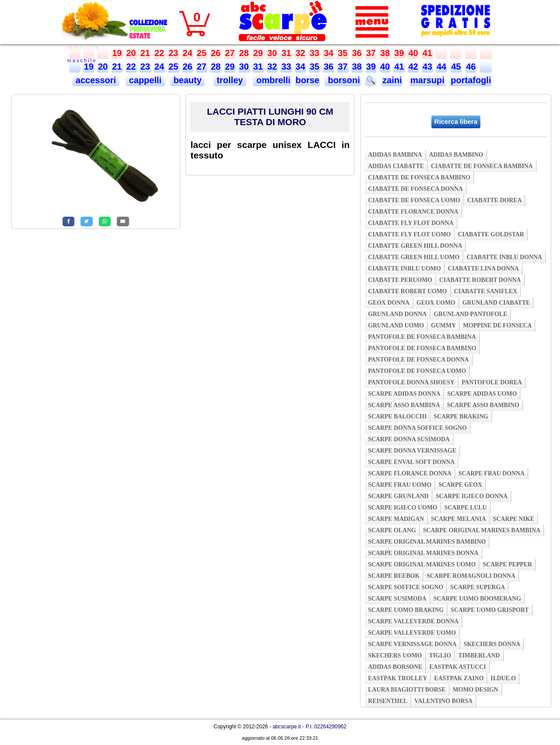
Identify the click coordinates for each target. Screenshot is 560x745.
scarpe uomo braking (406, 610)
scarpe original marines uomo (422, 564)
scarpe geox (460, 485)
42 (413, 67)
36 (357, 53)
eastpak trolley (397, 678)
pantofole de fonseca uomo (417, 371)
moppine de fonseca (497, 325)
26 (216, 53)
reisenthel (388, 701)
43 (427, 67)
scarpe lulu (465, 508)
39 (399, 53)
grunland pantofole (470, 314)
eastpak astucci (457, 667)
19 (117, 53)
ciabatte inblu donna (504, 257)
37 (371, 53)
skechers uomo (395, 655)
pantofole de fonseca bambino (422, 348)
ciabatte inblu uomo (404, 269)
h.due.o (503, 678)
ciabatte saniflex (486, 291)
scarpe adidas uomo (482, 394)
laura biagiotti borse (407, 690)
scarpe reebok (394, 576)
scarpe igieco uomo (402, 508)
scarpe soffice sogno (406, 587)
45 (456, 67)
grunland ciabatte (496, 303)
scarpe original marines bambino (427, 542)
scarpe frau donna (492, 473)
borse (308, 80)
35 (343, 53)
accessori (96, 80)
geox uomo (436, 303)
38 (385, 53)
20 (131, 53)
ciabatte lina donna (484, 269)
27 (230, 53)
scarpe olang (392, 530)
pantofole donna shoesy (411, 382)
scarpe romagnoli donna (471, 576)
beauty (188, 80)
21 (145, 53)
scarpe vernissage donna (412, 644)
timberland (479, 655)
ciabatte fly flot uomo (409, 234)
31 (286, 53)
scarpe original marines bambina (482, 530)
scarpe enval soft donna (411, 462)
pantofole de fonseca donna (418, 360)
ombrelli (272, 80)
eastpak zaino (459, 678)
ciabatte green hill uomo (414, 257)
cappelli (145, 80)
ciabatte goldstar (491, 234)
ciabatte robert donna (480, 280)
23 (173, 53)
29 (258, 53)
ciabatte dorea (495, 200)
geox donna (389, 303)
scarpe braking (461, 416)
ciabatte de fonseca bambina (482, 166)
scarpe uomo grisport (490, 610)
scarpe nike (514, 519)
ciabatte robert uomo (407, 291)
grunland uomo (396, 325)
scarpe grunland (398, 496)
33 (315, 53)
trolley (230, 80)
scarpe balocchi (397, 416)
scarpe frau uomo (400, 485)
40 (413, 53)
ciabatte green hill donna (415, 246)
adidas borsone (395, 667)
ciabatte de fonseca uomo (414, 200)
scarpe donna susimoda (409, 439)
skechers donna (492, 644)
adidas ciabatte (396, 166)
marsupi (427, 80)
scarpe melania (458, 519)
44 (441, 67)
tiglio (440, 655)
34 (329, 53)
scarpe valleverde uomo (412, 633)
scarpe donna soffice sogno (417, 428)
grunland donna (397, 314)
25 (202, 53)
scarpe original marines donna (423, 553)
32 (301, 53)
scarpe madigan (396, 519)
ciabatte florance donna (413, 212)
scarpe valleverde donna (413, 621)
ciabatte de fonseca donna (415, 189)
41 (427, 53)
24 (188, 53)
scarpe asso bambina (404, 405)
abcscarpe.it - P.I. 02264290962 (310, 727)
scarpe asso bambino (483, 405)
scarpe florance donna (410, 473)
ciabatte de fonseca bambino (419, 177)
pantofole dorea (492, 382)
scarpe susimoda (397, 599)
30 (272, 53)
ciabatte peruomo (400, 280)
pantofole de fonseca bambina (422, 337)
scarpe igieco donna (472, 496)
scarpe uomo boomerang (478, 599)
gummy (443, 325)
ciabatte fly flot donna (411, 223)
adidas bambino (456, 155)
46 (471, 67)
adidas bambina (395, 155)
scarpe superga (478, 587)
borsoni (343, 80)
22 (159, 53)
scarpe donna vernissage (412, 451)
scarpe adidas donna (404, 394)
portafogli (471, 80)
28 (244, 53)
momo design (476, 690)
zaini (392, 80)
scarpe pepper (507, 564)
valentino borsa (443, 701)
